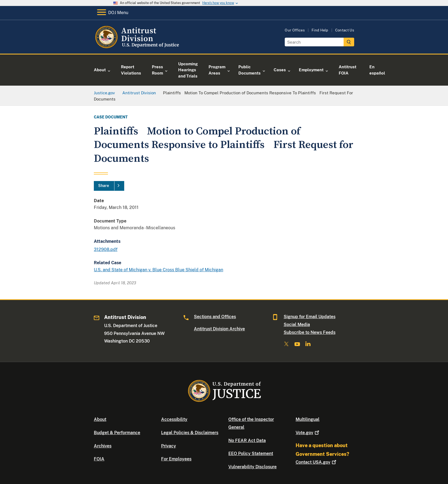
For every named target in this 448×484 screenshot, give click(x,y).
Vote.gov (308, 433)
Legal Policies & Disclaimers (190, 433)
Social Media (297, 325)
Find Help (320, 30)
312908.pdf (106, 249)
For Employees (176, 459)
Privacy (169, 446)
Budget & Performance (117, 433)
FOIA (99, 459)
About (100, 419)
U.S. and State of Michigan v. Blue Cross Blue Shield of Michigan (159, 270)
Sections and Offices (215, 317)
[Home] (138, 47)
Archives (103, 446)
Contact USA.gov (316, 462)
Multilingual (308, 419)
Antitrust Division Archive (219, 329)
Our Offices (295, 30)
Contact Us (345, 30)
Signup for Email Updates (310, 317)
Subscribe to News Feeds (310, 332)
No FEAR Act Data (247, 441)
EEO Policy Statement (251, 454)
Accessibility (174, 419)
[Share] (109, 186)
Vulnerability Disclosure (252, 467)
